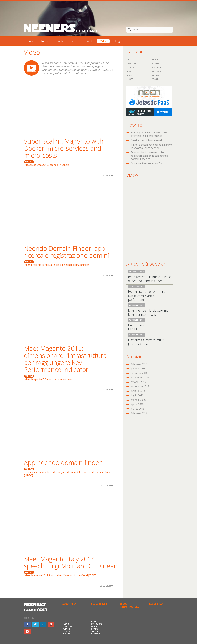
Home (31, 41)
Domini (156, 63)
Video (103, 41)
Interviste (157, 71)
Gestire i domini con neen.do (147, 140)
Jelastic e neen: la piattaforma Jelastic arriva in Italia (148, 312)
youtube (27, 632)
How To (59, 41)
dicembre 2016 (139, 373)
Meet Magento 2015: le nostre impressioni (49, 379)
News (44, 41)
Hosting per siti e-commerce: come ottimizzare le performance (151, 134)
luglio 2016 (137, 395)
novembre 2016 (140, 378)
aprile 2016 (137, 404)
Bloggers (119, 41)
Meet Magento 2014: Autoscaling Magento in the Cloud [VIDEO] (61, 575)
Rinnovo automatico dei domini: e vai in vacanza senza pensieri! (152, 146)
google (51, 624)
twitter (35, 624)
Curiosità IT (133, 63)
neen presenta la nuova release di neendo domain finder (57, 265)
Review (75, 41)
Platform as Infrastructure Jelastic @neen (146, 342)
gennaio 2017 (139, 369)
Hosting (156, 67)
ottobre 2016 (138, 382)
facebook (27, 624)
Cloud (155, 59)
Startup (156, 79)
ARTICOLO (29, 162)
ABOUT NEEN (69, 604)
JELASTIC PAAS (157, 604)
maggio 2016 (138, 400)
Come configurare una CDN (147, 163)
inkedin (43, 624)
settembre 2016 (140, 386)
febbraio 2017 (139, 364)
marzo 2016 (138, 409)
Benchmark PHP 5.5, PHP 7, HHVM (147, 327)
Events (89, 41)
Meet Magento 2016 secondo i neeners (47, 165)
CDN (128, 59)
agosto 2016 (138, 391)
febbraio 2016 (139, 413)
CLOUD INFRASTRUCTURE (129, 605)
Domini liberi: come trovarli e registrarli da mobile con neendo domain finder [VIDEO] (68, 474)
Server (130, 79)
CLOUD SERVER (99, 604)
